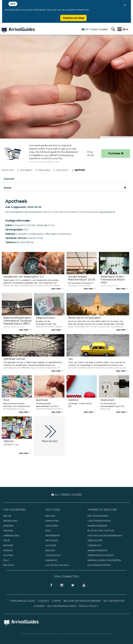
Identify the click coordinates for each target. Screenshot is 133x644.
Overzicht (9, 179)
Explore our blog (73, 18)
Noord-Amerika (10, 170)
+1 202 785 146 (25, 242)
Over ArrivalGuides (22, 601)
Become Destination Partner (82, 601)
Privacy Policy (89, 606)
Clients (56, 601)
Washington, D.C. (46, 170)
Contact (43, 601)
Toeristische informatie (65, 170)
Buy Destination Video (62, 606)
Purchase (116, 153)
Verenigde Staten (28, 170)
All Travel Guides (95, 29)
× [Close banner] (125, 5)
